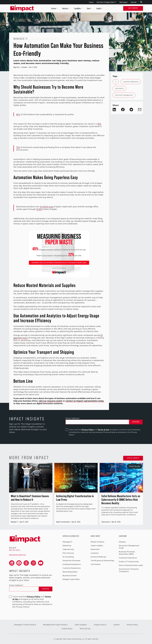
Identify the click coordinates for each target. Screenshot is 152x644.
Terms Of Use (85, 629)
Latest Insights (97, 546)
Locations (95, 553)
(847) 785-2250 (15, 550)
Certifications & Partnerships (102, 561)
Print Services (68, 553)
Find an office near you (18, 555)
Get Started (133, 8)
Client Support (123, 2)
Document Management (124, 95)
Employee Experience (72, 564)
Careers (91, 2)
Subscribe (134, 2)
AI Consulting (68, 557)
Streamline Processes (71, 561)
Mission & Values (97, 542)
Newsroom (95, 549)
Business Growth (70, 576)
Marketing (67, 546)
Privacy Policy (88, 430)
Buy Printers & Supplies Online (106, 2)
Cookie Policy (67, 629)
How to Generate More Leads (131, 565)
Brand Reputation (70, 572)
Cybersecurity (68, 549)
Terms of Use (103, 430)
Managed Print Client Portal (55, 625)
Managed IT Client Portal (25, 625)
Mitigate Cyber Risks (71, 579)
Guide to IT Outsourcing (129, 562)
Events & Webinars (98, 557)
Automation (119, 88)
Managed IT (67, 542)
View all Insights (133, 458)
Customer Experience (131, 82)
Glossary (122, 542)
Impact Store (100, 625)
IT (116, 82)
